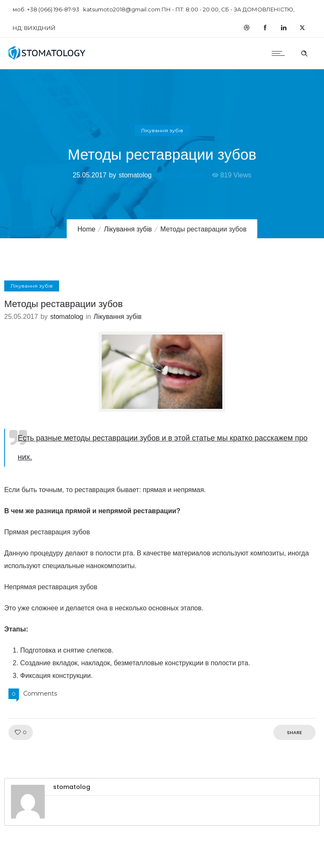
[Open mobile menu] (280, 53)
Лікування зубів (128, 229)
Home (87, 229)
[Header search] (304, 52)
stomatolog (135, 175)
